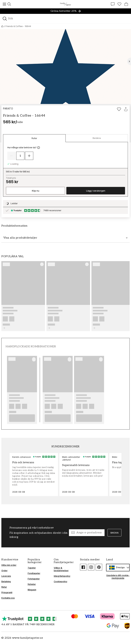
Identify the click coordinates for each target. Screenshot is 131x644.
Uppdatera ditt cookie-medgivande (118, 577)
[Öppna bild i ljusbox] (65, 67)
